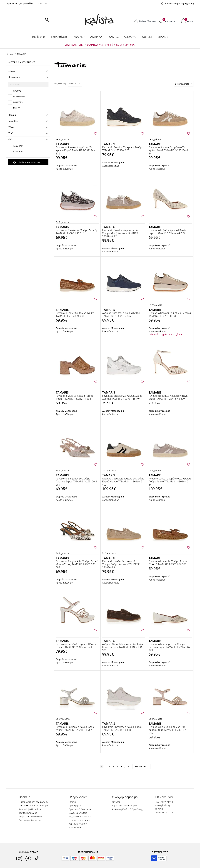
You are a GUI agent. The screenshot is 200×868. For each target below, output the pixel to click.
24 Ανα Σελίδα (184, 84)
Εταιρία (72, 802)
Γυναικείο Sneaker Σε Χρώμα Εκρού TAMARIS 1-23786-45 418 (122, 728)
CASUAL (17, 91)
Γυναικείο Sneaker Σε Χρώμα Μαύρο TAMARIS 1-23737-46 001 (123, 149)
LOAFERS (18, 102)
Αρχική (10, 54)
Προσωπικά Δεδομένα (80, 809)
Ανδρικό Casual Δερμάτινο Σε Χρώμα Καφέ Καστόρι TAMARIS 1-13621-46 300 (123, 647)
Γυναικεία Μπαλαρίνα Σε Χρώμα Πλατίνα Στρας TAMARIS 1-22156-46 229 (169, 647)
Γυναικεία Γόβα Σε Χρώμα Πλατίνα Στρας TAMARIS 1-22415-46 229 (168, 397)
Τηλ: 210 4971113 (164, 802)
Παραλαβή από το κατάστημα (33, 806)
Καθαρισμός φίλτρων (27, 162)
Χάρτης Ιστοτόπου (78, 824)
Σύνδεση (143, 21)
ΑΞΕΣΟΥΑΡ (131, 37)
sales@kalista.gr (163, 805)
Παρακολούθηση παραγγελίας (179, 4)
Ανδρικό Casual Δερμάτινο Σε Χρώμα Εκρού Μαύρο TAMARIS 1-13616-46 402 (123, 482)
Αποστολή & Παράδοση (30, 809)
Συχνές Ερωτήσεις (78, 813)
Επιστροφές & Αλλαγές (30, 820)
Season (75, 84)
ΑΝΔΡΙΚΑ (96, 37)
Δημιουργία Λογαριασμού (124, 806)
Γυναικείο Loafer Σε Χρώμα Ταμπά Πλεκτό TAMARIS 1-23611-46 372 (168, 563)
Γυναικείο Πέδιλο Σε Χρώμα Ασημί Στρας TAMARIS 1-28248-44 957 (75, 728)
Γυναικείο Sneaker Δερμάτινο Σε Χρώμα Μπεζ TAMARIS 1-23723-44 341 (168, 150)
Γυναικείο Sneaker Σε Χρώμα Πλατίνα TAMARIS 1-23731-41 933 (170, 315)
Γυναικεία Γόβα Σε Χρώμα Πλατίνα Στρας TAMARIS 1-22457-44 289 (168, 232)
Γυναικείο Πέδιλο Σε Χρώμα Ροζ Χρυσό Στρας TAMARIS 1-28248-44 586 (168, 730)
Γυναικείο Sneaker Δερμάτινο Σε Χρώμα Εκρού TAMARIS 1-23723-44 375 (76, 150)
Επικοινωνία (75, 827)
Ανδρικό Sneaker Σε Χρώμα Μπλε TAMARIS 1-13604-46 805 (121, 315)
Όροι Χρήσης (75, 806)
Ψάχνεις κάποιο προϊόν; (80, 817)
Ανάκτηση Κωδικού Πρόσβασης (127, 809)
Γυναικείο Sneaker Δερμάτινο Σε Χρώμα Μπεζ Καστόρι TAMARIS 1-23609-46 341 (121, 233)
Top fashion (39, 37)
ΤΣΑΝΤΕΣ (113, 37)
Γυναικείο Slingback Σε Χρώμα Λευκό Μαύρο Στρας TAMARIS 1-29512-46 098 (77, 564)
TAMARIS (62, 144)
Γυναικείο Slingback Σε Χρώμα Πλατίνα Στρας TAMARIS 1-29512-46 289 (76, 482)
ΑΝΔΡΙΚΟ (18, 146)
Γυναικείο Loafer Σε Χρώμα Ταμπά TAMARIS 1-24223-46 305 (75, 315)
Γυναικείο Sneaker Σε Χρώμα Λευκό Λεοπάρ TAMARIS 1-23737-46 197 (122, 397)
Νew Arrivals (59, 37)
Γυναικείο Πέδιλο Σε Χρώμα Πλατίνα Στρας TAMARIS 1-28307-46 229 (77, 646)
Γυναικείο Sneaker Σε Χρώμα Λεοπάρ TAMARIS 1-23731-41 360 (77, 232)
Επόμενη (142, 767)
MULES (17, 108)
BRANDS (163, 37)
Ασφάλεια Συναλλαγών (30, 817)
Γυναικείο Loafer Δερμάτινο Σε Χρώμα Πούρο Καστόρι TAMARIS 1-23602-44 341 (122, 564)
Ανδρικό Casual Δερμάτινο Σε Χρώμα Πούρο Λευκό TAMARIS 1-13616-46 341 (170, 482)
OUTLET (147, 37)
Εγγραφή (152, 21)
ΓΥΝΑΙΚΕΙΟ (19, 152)
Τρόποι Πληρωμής (28, 813)
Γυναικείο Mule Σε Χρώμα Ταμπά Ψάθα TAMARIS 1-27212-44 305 (74, 397)
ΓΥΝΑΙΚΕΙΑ (79, 37)
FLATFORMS (19, 97)
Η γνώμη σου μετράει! (79, 820)
